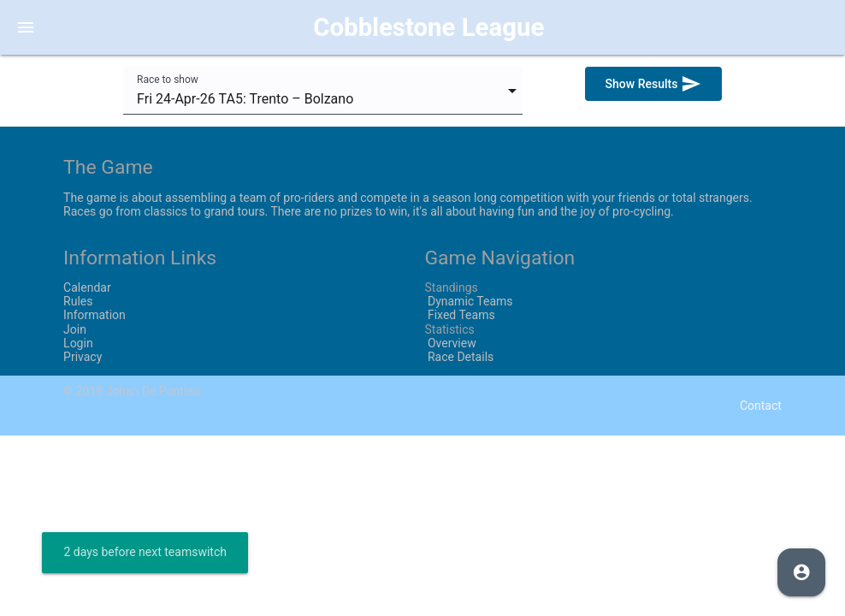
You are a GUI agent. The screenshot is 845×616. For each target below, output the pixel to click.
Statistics (449, 329)
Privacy (83, 357)
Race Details (459, 357)
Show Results (653, 84)
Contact (761, 406)
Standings (451, 287)
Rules (78, 301)
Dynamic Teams (468, 301)
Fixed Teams (459, 315)
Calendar (87, 287)
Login (78, 343)
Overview (450, 343)
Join (75, 329)
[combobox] (323, 91)
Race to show (168, 80)
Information (95, 315)
